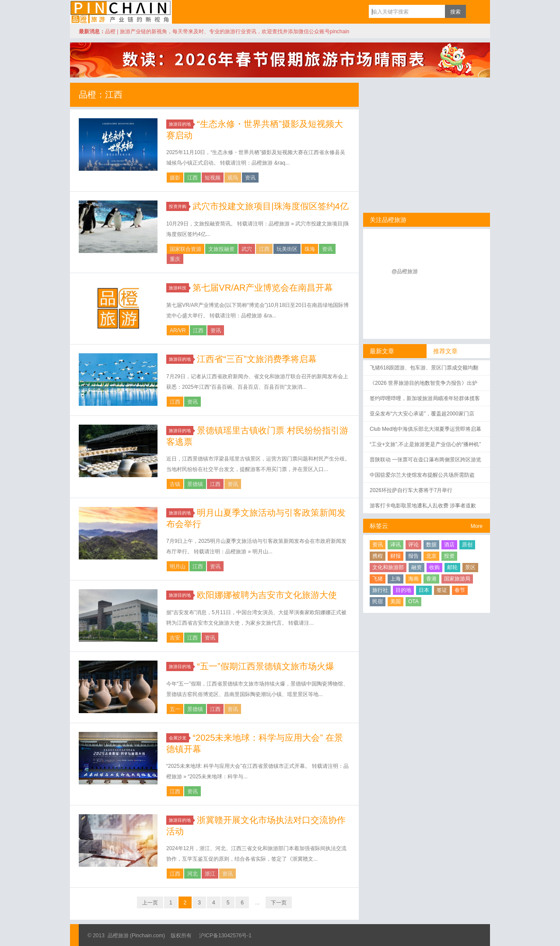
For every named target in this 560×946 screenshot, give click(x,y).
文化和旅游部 (388, 567)
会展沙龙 (179, 738)
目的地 (403, 590)
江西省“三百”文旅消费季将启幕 (257, 359)
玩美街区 (287, 249)
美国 (395, 601)
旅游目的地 (181, 124)
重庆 (175, 259)
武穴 (247, 249)
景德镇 (195, 484)
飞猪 (378, 579)
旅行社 (380, 590)
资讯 (250, 178)
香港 (431, 579)
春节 (460, 590)
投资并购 (179, 206)
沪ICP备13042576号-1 (225, 935)
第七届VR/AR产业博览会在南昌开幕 (263, 288)
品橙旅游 (121, 12)
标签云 (379, 526)
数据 (431, 545)
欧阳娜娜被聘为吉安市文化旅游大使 (267, 595)
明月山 (178, 566)
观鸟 (233, 178)
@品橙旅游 (405, 271)
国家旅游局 (457, 579)
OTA (413, 601)
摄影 (175, 178)
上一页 (150, 903)
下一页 (279, 903)
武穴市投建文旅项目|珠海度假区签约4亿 (270, 206)
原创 (467, 545)
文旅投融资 (221, 249)
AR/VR (178, 331)
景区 (470, 567)
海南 (413, 579)
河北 (192, 874)
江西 (192, 178)
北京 (431, 556)
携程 (378, 556)
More (477, 526)
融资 (416, 567)
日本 (424, 590)
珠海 (310, 249)
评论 (413, 545)
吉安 (175, 638)
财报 (395, 556)
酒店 (449, 545)
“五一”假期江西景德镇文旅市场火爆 (265, 666)
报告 (413, 556)
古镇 (175, 484)
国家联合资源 (185, 249)
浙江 (210, 874)
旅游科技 (179, 288)
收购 (434, 567)
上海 (395, 579)
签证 (442, 590)
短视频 (213, 178)
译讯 (395, 545)
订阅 (475, 11)
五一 (175, 709)
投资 (449, 556)
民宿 (378, 601)
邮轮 (452, 567)
